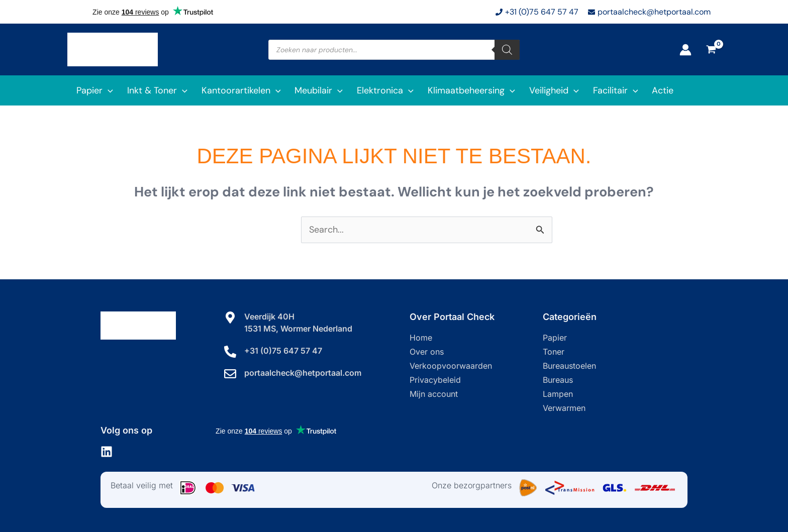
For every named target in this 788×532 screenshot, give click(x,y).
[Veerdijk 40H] (230, 317)
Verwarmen (564, 408)
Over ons (427, 352)
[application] (108, 90)
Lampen (558, 394)
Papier (555, 338)
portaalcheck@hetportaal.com (303, 373)
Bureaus (558, 380)
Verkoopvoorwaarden (451, 366)
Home (421, 338)
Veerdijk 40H (269, 316)
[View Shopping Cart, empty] (711, 50)
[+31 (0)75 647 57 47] (230, 352)
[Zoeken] (507, 50)
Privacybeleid (435, 380)
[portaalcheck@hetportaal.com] (230, 374)
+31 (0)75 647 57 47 (283, 351)
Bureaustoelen (569, 366)
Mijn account (434, 394)
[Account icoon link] (685, 50)
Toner (554, 352)
